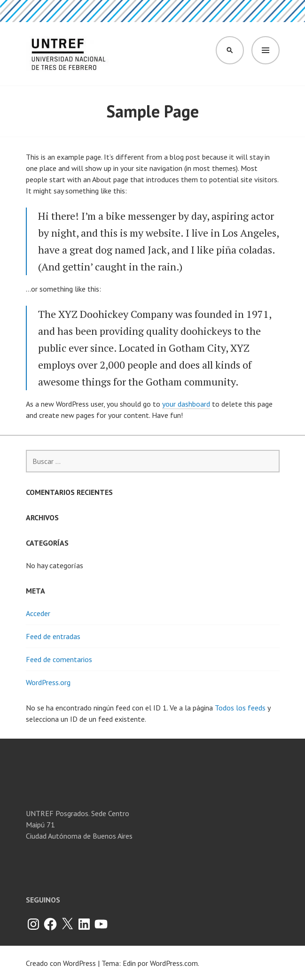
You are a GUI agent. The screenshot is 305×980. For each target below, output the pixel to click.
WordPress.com (174, 963)
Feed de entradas (53, 636)
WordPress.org (48, 682)
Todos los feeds (240, 708)
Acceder (38, 613)
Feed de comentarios (59, 659)
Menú (266, 50)
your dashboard (186, 404)
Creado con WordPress (61, 963)
